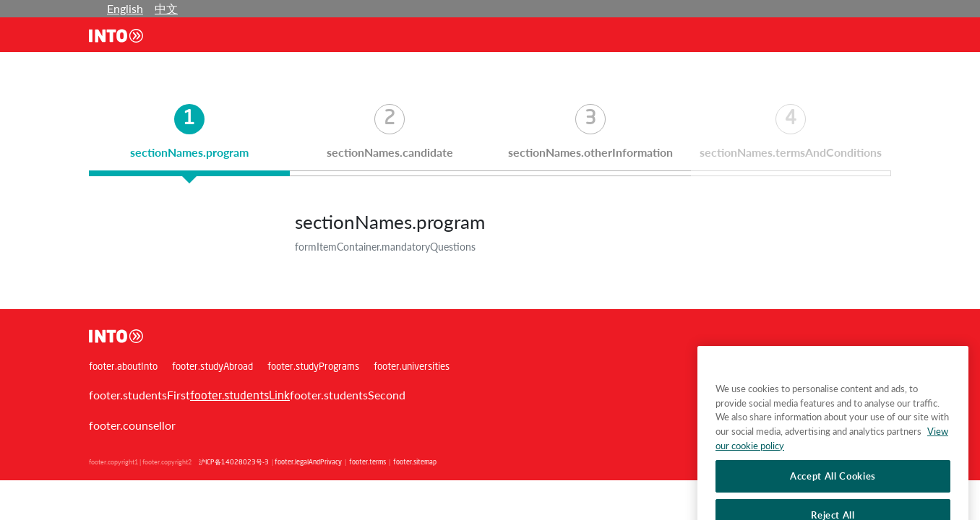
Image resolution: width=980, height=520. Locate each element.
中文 (166, 8)
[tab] (189, 140)
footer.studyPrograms (313, 367)
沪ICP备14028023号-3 (234, 463)
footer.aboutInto (123, 367)
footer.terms (367, 463)
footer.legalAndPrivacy (308, 463)
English (125, 8)
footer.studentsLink (240, 396)
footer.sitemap (415, 463)
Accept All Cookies (833, 492)
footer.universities (412, 367)
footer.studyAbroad (212, 367)
